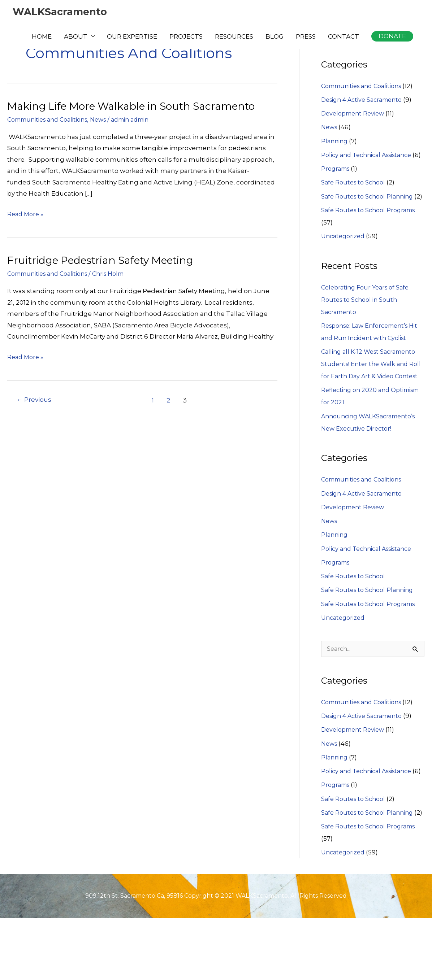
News (108, 119)
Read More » (26, 214)
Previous (35, 400)
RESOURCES (234, 37)
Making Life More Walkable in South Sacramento (139, 106)
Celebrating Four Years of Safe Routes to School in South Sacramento (368, 325)
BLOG (275, 37)
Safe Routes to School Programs (371, 235)
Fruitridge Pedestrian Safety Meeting (107, 260)
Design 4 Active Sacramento (365, 100)
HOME (42, 37)
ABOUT (76, 37)
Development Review (355, 114)
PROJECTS (186, 37)
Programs (337, 181)
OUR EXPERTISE (132, 37)
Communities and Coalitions (52, 119)
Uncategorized (345, 261)
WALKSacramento (63, 12)
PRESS (306, 37)
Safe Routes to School (355, 195)
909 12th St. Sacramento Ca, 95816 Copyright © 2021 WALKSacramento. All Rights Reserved (216, 958)
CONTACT (344, 37)
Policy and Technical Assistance (371, 155)
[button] (392, 37)
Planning (335, 141)
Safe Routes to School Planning (370, 209)
